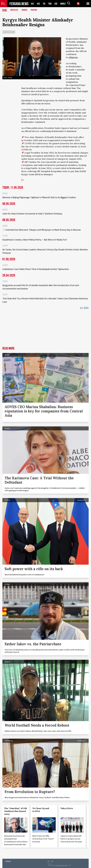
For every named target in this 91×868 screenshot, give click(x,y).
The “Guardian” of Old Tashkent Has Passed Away (16, 811)
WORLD (64, 4)
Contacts (8, 861)
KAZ (32, 4)
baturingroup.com (62, 865)
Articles (14, 10)
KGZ (39, 4)
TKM (50, 4)
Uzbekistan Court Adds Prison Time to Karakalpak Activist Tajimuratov (36, 269)
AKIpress (73, 57)
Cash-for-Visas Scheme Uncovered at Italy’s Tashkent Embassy (32, 214)
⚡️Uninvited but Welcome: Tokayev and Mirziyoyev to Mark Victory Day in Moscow (42, 230)
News (5, 10)
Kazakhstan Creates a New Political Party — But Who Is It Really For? (35, 240)
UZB (57, 4)
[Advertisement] (45, 329)
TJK (44, 4)
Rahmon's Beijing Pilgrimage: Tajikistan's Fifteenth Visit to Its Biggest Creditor (39, 197)
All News (84, 308)
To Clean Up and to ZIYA (41, 810)
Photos (34, 10)
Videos (24, 10)
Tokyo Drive (67, 808)
